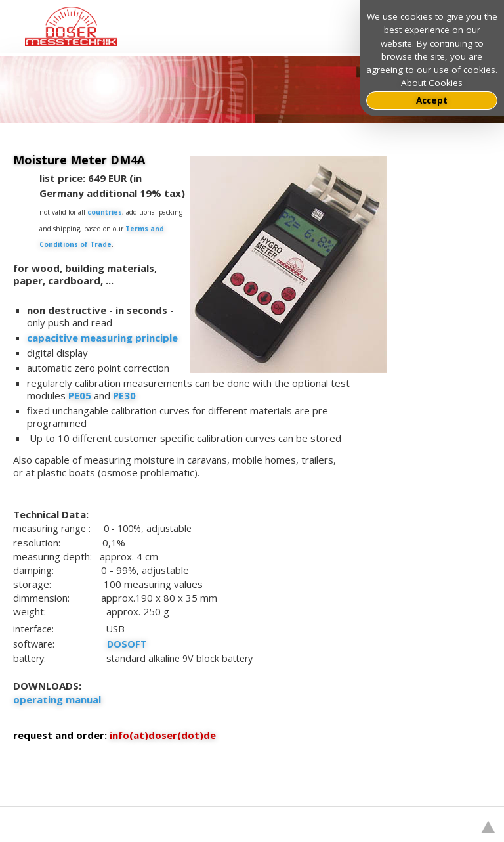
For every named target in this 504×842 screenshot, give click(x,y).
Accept (432, 100)
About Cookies (432, 83)
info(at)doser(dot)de (163, 735)
